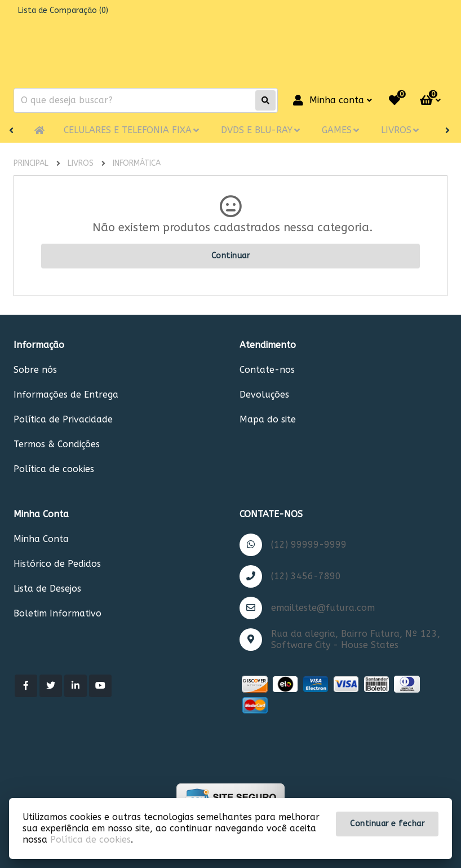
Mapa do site (268, 419)
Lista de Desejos (47, 589)
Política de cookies (54, 469)
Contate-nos (267, 370)
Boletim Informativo (57, 613)
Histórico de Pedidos (57, 564)
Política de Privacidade (63, 419)
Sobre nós (35, 370)
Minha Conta (41, 539)
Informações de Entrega (66, 395)
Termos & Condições (57, 444)
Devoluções (264, 395)
